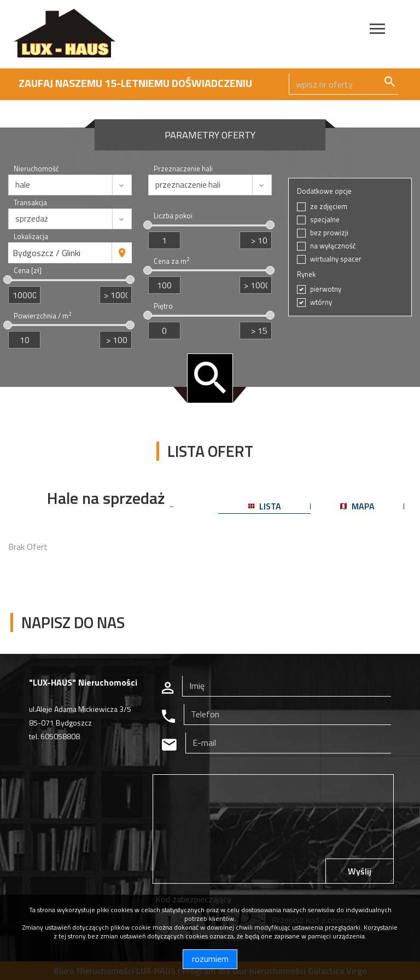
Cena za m (171, 261)
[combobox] (60, 253)
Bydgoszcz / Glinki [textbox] (46, 253)
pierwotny (326, 289)
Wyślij (360, 871)
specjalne (325, 220)
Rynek (306, 274)
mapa (357, 506)
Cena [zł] (28, 271)
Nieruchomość (36, 169)
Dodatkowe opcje (324, 191)
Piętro (163, 306)
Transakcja (30, 203)
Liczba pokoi (173, 216)
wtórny (321, 302)
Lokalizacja (31, 237)
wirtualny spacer (336, 259)
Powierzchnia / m (42, 316)
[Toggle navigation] (377, 30)
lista (265, 506)
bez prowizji (329, 233)
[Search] (343, 84)
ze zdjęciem (329, 207)
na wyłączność (333, 246)
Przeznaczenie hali (183, 169)
